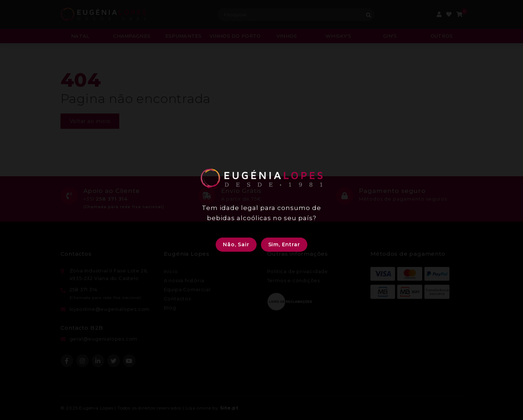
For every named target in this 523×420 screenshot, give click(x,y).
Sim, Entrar (284, 244)
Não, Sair (236, 244)
